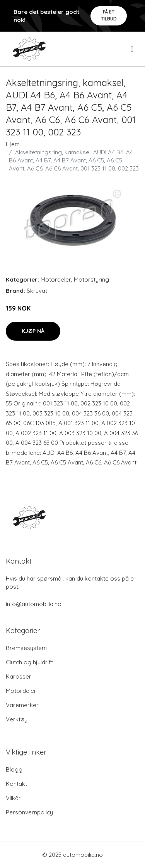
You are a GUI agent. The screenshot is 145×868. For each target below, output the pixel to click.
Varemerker (22, 705)
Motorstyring (91, 279)
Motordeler (56, 279)
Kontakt (16, 784)
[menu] (133, 49)
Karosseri (19, 676)
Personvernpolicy (29, 812)
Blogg (14, 769)
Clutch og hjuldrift (29, 662)
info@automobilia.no (34, 604)
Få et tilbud (109, 15)
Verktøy (17, 719)
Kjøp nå (33, 331)
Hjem (13, 144)
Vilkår (13, 798)
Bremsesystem (26, 648)
